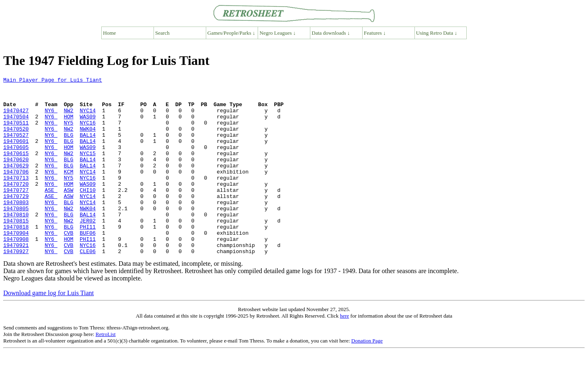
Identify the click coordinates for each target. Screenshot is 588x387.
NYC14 (88, 118)
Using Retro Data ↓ (437, 33)
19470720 (16, 206)
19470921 (16, 279)
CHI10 (88, 213)
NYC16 (88, 132)
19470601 (16, 154)
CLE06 (88, 287)
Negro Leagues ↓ (278, 33)
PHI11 (88, 257)
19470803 (16, 228)
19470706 (16, 191)
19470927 (16, 287)
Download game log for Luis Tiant (49, 328)
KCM (68, 191)
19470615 (16, 169)
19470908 (16, 272)
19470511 (16, 132)
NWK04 (88, 140)
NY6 (51, 118)
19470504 (16, 125)
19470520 (16, 140)
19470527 (16, 147)
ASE (51, 213)
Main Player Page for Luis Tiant (53, 81)
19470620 (16, 176)
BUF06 (88, 265)
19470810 (16, 242)
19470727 (16, 213)
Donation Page (367, 376)
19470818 (16, 257)
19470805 (16, 235)
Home (109, 33)
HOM (68, 125)
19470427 (16, 118)
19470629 (16, 184)
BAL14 (88, 147)
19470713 (16, 198)
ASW (68, 213)
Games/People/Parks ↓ (231, 33)
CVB (68, 265)
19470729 (16, 220)
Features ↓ (375, 33)
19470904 (16, 265)
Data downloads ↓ (331, 33)
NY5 (68, 132)
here (344, 351)
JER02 (88, 250)
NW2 (68, 118)
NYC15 (88, 169)
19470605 (16, 162)
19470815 (16, 250)
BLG (68, 147)
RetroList (106, 370)
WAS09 (88, 125)
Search (162, 33)
